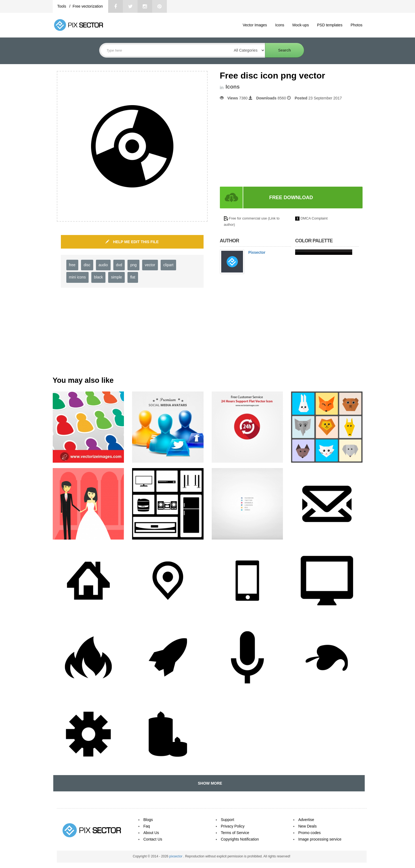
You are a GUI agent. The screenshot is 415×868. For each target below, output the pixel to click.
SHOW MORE (209, 783)
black (99, 277)
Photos (357, 25)
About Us (151, 833)
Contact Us (153, 839)
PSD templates (330, 25)
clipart (168, 265)
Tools (62, 6)
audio (103, 265)
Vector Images (255, 25)
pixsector (176, 856)
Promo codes (310, 833)
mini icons (77, 277)
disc (87, 265)
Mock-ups (301, 25)
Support (228, 820)
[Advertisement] (266, 144)
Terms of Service (235, 833)
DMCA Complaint (314, 218)
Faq (147, 826)
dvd (119, 265)
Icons (280, 25)
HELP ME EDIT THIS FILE (132, 242)
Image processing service (320, 839)
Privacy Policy (233, 826)
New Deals (308, 826)
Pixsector (257, 252)
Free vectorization (88, 6)
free (72, 265)
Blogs (148, 820)
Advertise (306, 820)
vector (150, 265)
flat (133, 277)
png (133, 265)
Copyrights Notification (240, 839)
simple (116, 277)
